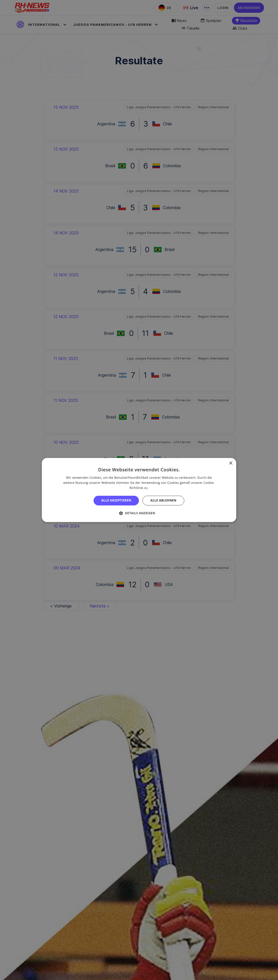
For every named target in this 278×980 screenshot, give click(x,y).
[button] (139, 513)
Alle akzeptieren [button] (116, 500)
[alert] (139, 490)
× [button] (230, 463)
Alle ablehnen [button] (163, 500)
